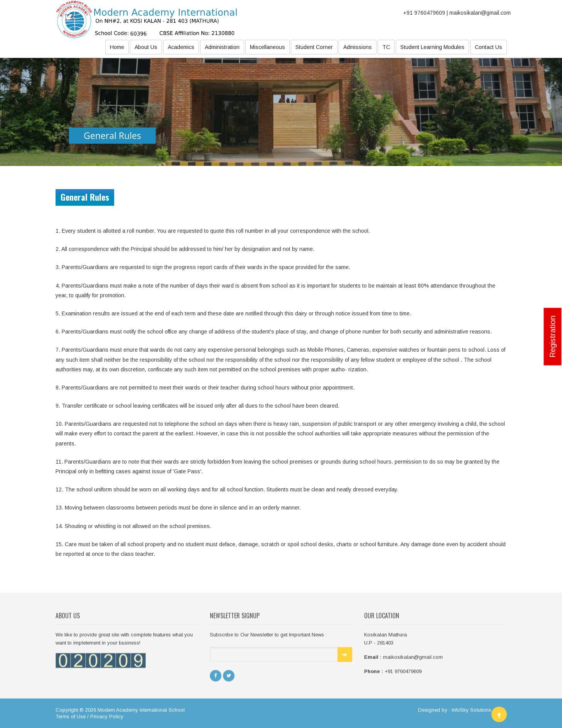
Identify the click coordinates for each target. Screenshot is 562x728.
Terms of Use (71, 719)
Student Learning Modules (432, 47)
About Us (146, 47)
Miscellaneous (267, 47)
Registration (553, 336)
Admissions (358, 47)
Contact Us (489, 47)
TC (386, 47)
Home (117, 47)
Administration (222, 47)
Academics (181, 47)
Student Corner (314, 47)
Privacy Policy (107, 719)
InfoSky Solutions (472, 712)
